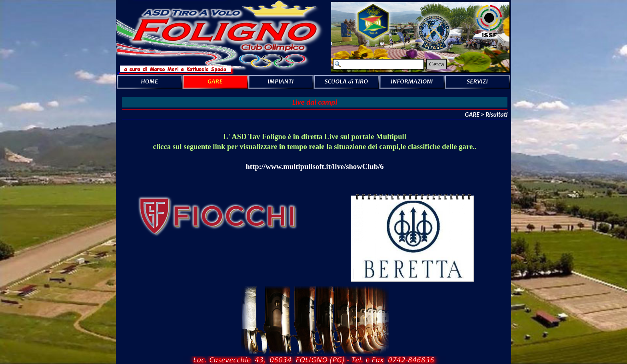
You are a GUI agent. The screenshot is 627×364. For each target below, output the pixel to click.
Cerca (436, 64)
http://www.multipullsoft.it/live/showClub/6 (314, 166)
